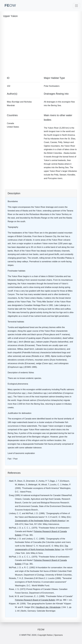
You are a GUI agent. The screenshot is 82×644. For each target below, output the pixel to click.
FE (10, 5)
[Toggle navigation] (76, 6)
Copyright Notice (45, 635)
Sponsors (58, 635)
